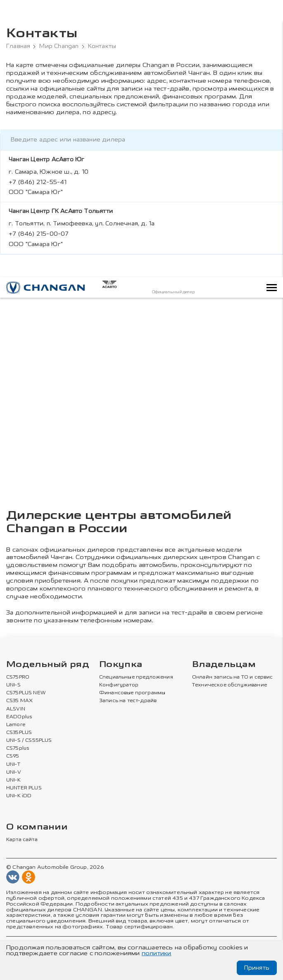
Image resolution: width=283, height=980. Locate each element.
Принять (257, 968)
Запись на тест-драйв (128, 695)
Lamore (16, 718)
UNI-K (13, 774)
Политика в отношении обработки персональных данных (82, 939)
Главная (18, 46)
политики (157, 953)
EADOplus (19, 710)
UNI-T (13, 758)
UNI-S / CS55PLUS (29, 734)
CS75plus (18, 742)
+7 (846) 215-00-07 (39, 234)
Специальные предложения (136, 671)
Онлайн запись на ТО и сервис (233, 671)
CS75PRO (18, 671)
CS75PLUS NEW (26, 687)
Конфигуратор (119, 679)
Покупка (121, 659)
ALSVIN (16, 703)
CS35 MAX (19, 695)
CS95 (13, 750)
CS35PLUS (19, 727)
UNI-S (13, 679)
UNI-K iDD (19, 790)
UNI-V (14, 766)
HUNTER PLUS (24, 782)
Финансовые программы (132, 687)
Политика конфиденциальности (210, 939)
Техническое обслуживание (229, 679)
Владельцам (224, 659)
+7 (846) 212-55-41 (38, 182)
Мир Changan (59, 46)
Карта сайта (22, 834)
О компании (37, 821)
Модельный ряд (48, 659)
